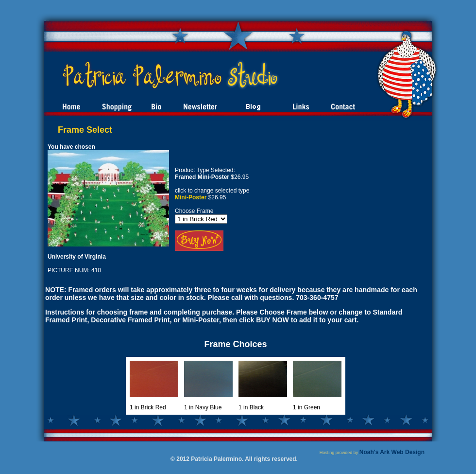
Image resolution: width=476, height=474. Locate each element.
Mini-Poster (191, 197)
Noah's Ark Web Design (392, 452)
